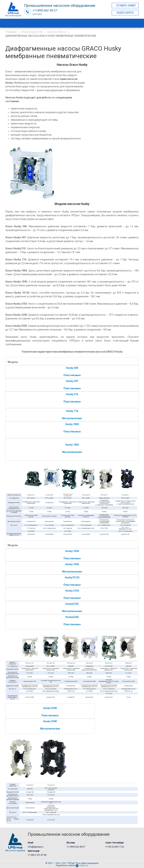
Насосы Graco (57, 32)
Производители (32, 32)
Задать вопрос (125, 13)
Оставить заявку (126, 6)
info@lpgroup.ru (36, 847)
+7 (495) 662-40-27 (76, 847)
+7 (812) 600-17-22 (115, 847)
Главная (11, 32)
